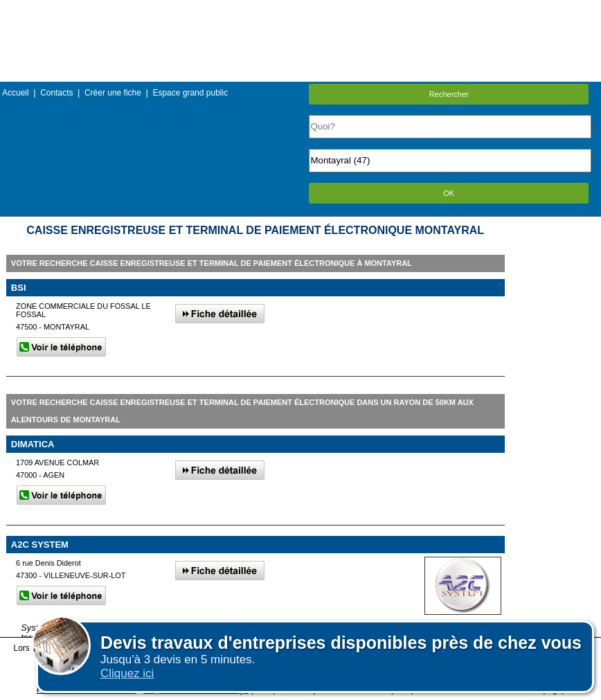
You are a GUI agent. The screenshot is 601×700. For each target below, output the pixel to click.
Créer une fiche (113, 93)
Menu (300, 10)
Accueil (16, 93)
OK (449, 193)
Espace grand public (190, 93)
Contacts (56, 93)
